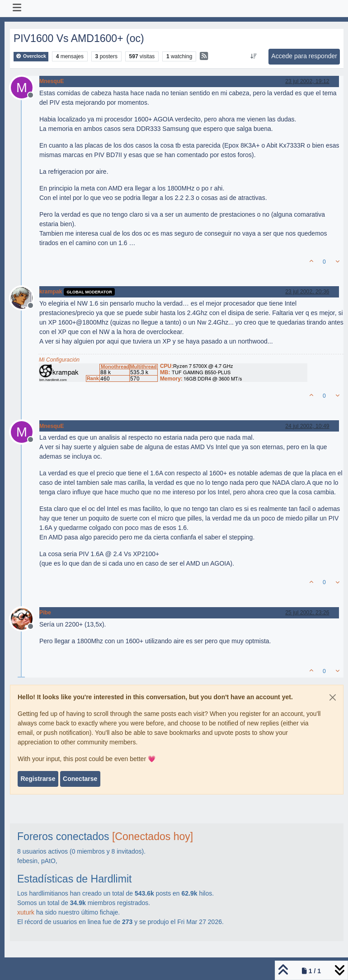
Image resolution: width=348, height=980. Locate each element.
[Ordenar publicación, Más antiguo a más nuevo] (254, 56)
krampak (51, 292)
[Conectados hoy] (153, 836)
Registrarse (38, 779)
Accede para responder (304, 56)
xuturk (26, 912)
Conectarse (80, 779)
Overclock (31, 56)
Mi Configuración (59, 360)
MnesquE (52, 81)
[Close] (333, 697)
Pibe (45, 613)
